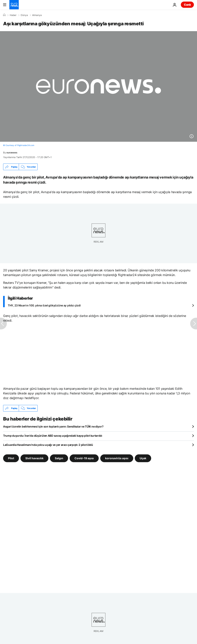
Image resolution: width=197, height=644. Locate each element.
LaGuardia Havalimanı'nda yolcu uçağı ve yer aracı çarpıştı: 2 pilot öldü (48, 445)
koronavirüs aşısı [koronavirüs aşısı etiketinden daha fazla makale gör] (117, 458)
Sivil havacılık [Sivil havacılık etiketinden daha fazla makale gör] (34, 458)
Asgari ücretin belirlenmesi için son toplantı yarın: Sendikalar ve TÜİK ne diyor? (53, 426)
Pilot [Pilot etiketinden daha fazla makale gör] (11, 458)
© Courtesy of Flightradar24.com (19, 145)
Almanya (37, 15)
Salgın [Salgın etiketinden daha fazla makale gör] (59, 458)
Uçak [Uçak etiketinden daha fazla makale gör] (143, 458)
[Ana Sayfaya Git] (14, 5)
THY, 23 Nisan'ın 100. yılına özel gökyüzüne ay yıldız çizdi (44, 305)
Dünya (24, 15)
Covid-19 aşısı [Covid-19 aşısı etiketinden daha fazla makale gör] (84, 458)
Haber (13, 15)
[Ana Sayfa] (4, 15)
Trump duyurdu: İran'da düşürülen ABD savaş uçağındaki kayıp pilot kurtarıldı (53, 436)
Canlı (187, 5)
